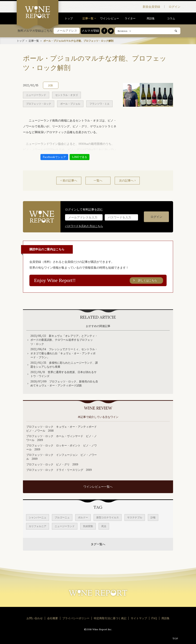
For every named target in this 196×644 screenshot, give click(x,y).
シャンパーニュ (38, 517)
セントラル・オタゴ (67, 95)
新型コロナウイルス (108, 517)
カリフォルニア (38, 526)
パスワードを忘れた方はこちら (84, 226)
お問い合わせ (35, 618)
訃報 (153, 517)
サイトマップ (139, 618)
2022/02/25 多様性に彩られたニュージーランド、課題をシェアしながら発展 (64, 365)
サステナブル (135, 517)
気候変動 (88, 526)
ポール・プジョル (70, 103)
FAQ (154, 618)
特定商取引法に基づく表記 (110, 618)
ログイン (175, 7)
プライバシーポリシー (76, 618)
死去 (104, 526)
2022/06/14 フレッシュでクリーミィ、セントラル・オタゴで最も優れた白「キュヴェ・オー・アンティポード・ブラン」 (64, 353)
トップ (69, 18)
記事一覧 (88, 18)
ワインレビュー (110, 18)
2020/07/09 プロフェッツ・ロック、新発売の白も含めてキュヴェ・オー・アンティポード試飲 (64, 383)
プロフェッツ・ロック (39, 103)
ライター (130, 18)
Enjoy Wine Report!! (99, 280)
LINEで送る (80, 157)
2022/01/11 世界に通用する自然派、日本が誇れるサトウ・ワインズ (63, 374)
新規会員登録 (151, 7)
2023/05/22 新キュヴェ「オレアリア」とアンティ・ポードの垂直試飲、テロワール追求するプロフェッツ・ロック (64, 340)
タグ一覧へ (98, 544)
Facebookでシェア (54, 157)
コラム (171, 18)
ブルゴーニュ (62, 517)
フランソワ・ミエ (99, 103)
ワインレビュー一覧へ (98, 487)
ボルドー (83, 517)
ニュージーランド (36, 95)
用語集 (151, 18)
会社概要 (53, 618)
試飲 (51, 85)
